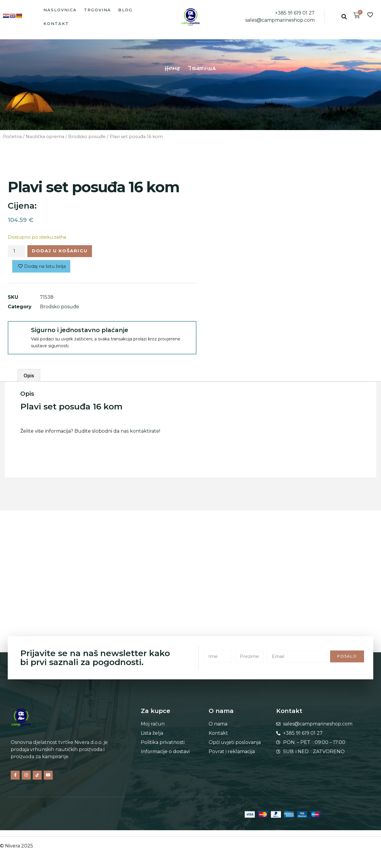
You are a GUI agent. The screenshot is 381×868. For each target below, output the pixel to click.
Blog (125, 10)
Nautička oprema (45, 137)
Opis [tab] (29, 377)
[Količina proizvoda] (16, 252)
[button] (344, 17)
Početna (12, 137)
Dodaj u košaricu (64, 252)
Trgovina (97, 10)
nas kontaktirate (140, 433)
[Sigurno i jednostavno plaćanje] (19, 334)
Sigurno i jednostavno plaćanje (80, 331)
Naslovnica (60, 10)
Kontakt (56, 24)
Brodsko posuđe (87, 137)
